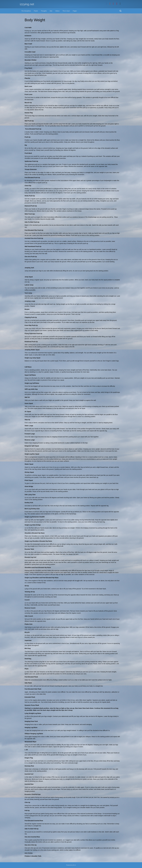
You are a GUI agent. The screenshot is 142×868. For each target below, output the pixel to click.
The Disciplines (26, 11)
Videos (57, 11)
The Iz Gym (66, 11)
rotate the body (63, 345)
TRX (53, 777)
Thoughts (44, 11)
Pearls (36, 11)
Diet (51, 11)
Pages (75, 11)
